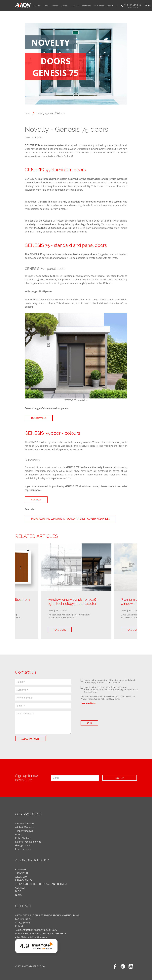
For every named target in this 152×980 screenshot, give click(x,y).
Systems (65, 6)
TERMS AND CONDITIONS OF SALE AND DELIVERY (41, 884)
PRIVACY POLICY (24, 880)
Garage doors (23, 845)
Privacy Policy (87, 699)
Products (55, 6)
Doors (46, 6)
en (146, 6)
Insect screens (23, 849)
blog (18, 891)
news (28, 113)
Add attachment (31, 739)
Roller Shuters (23, 838)
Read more (60, 630)
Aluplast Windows (25, 824)
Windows (37, 6)
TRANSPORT (22, 873)
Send (90, 723)
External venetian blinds (28, 842)
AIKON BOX (21, 877)
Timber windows (24, 831)
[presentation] (102, 712)
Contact (110, 6)
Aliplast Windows (24, 827)
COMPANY (21, 870)
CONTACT (20, 888)
